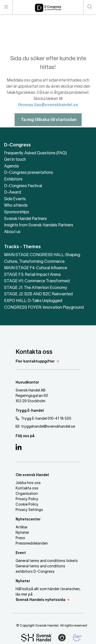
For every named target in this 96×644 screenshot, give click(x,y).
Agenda (11, 166)
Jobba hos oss (28, 483)
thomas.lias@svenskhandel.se (48, 112)
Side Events (15, 199)
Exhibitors (13, 179)
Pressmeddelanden (32, 544)
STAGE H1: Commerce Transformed (37, 281)
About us (12, 232)
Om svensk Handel (32, 475)
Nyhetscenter (28, 520)
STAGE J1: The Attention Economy (36, 288)
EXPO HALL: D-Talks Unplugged (33, 301)
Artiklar (22, 527)
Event (21, 553)
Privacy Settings (29, 510)
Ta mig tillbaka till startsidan (48, 127)
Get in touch (15, 160)
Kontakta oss (27, 489)
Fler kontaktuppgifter (35, 362)
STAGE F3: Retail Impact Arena (32, 275)
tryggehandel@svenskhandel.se (45, 426)
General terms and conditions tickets (47, 561)
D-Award (13, 193)
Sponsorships (17, 212)
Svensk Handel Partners (25, 219)
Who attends (16, 206)
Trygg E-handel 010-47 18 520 (43, 419)
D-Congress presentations (29, 173)
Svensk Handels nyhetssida (40, 600)
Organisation (27, 494)
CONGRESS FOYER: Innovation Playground (44, 308)
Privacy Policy (27, 499)
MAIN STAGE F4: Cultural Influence (36, 268)
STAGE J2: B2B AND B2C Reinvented (38, 294)
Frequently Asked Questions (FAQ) (35, 153)
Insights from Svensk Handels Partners (39, 225)
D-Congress (17, 145)
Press (20, 538)
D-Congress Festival (23, 186)
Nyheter (22, 533)
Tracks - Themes (22, 247)
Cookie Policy (27, 505)
